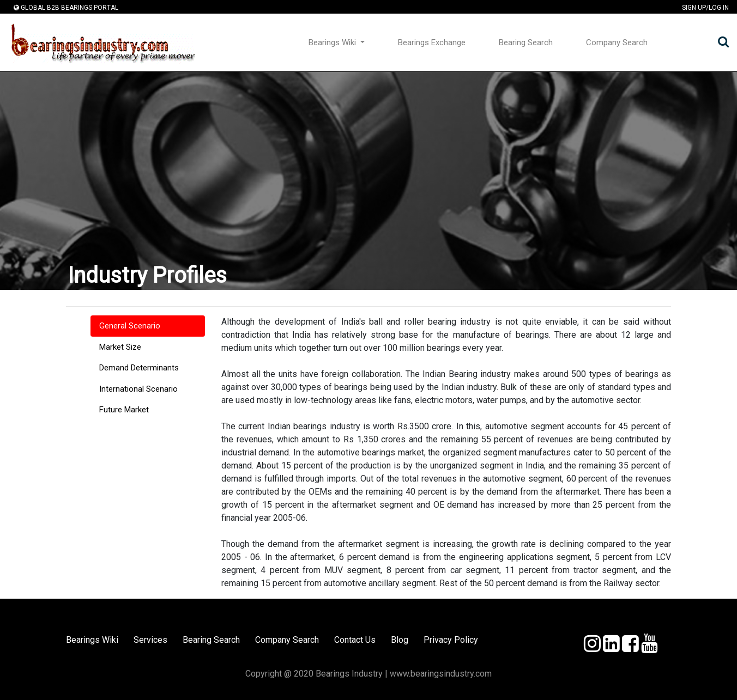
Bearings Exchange (432, 42)
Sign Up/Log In (705, 8)
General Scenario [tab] (130, 326)
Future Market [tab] (124, 410)
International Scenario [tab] (138, 389)
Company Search (617, 42)
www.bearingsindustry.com (441, 674)
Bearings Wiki (333, 42)
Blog (400, 640)
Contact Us (355, 640)
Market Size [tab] (120, 347)
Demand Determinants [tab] (139, 368)
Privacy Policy (451, 640)
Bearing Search (526, 42)
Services (150, 640)
